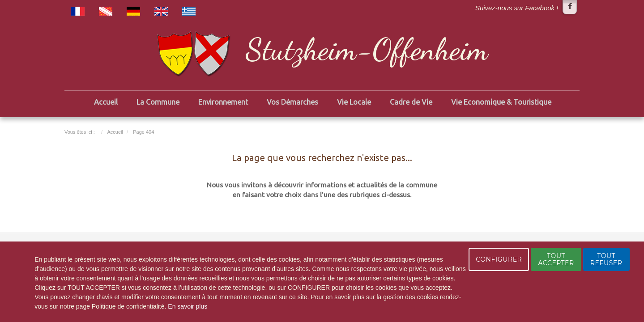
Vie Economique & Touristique (501, 102)
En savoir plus (188, 306)
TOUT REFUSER (606, 259)
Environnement (223, 102)
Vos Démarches (292, 102)
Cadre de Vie (411, 102)
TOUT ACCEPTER (556, 259)
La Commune (158, 102)
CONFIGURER (499, 259)
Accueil (106, 102)
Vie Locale (354, 102)
